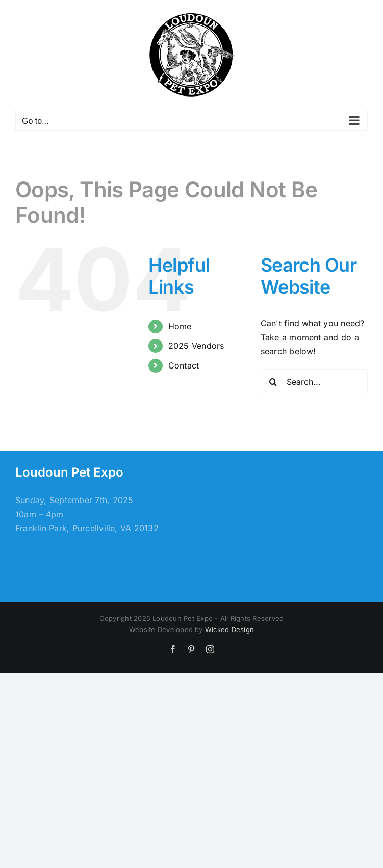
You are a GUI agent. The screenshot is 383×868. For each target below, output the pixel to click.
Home (180, 326)
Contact (184, 365)
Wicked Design (229, 629)
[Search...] (314, 382)
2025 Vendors (196, 346)
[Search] (273, 382)
